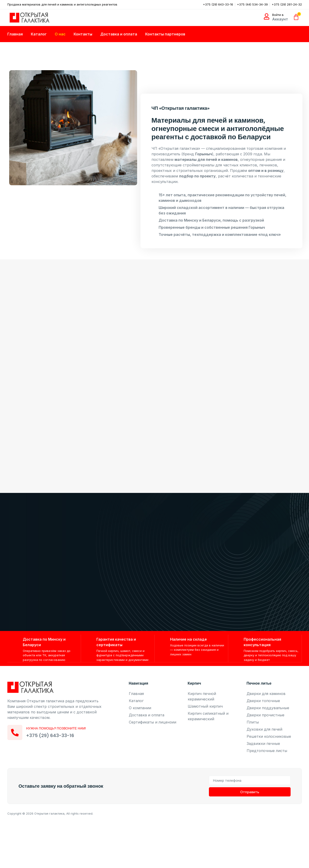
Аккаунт (280, 19)
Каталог (39, 34)
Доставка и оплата (119, 34)
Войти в (278, 15)
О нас (60, 34)
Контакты (83, 34)
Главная (15, 34)
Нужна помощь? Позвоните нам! (57, 729)
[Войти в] (267, 17)
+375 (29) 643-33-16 (51, 736)
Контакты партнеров (165, 34)
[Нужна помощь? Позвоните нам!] (15, 733)
